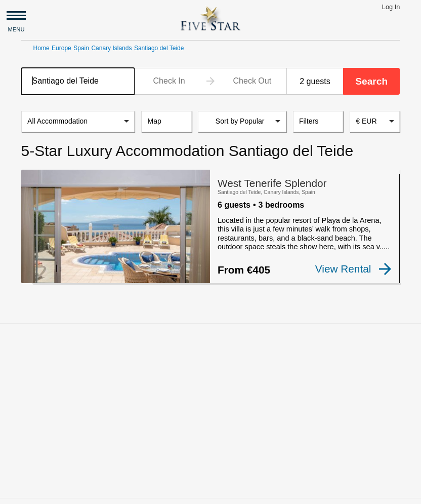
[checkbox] (37, 277)
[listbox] (78, 122)
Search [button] (371, 81)
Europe (61, 48)
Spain (81, 48)
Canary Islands (111, 48)
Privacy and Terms (243, 492)
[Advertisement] (210, 391)
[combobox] (78, 81)
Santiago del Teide (159, 48)
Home (41, 48)
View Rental (354, 269)
